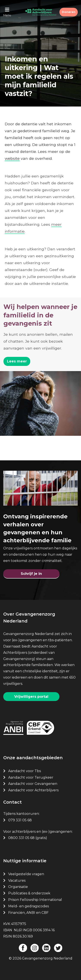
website (12, 158)
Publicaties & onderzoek (29, 893)
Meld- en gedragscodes (29, 906)
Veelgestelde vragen (26, 874)
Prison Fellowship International (35, 900)
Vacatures (17, 880)
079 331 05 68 (20, 820)
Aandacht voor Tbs (25, 771)
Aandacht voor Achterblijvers (33, 790)
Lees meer (17, 361)
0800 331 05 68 (21, 838)
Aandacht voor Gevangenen (33, 784)
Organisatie (18, 887)
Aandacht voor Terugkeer (31, 777)
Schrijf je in (31, 574)
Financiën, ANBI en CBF (28, 913)
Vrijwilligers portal (31, 697)
